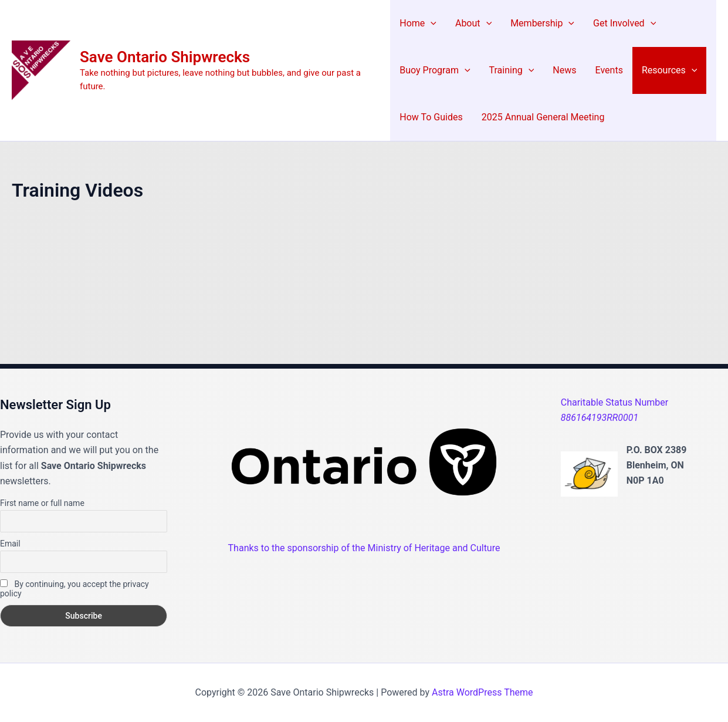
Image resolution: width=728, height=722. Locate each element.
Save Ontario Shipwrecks (165, 57)
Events (609, 70)
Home (418, 23)
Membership (542, 23)
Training (512, 70)
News (564, 70)
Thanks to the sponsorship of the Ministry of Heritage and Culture (364, 548)
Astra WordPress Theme (482, 692)
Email (10, 544)
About (473, 23)
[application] (431, 23)
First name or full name (42, 503)
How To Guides (431, 117)
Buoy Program (435, 70)
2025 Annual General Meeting (543, 117)
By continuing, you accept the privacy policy (75, 589)
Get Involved (624, 23)
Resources (670, 70)
